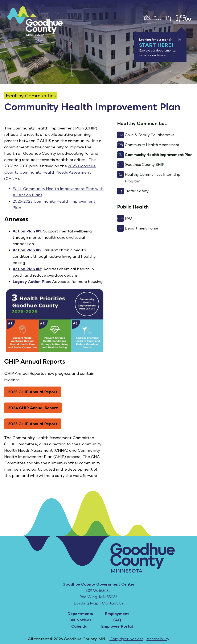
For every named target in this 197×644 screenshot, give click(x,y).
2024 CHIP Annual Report (33, 408)
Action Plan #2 (27, 250)
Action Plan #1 (27, 231)
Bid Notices (80, 620)
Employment (117, 614)
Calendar (80, 626)
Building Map (86, 603)
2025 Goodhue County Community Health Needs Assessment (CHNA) (50, 172)
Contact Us (113, 603)
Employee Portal (117, 626)
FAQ (117, 620)
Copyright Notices (126, 639)
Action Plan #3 (27, 269)
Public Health (133, 207)
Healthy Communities (31, 96)
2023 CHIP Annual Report (33, 424)
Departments (80, 614)
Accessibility (158, 639)
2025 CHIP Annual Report (33, 392)
